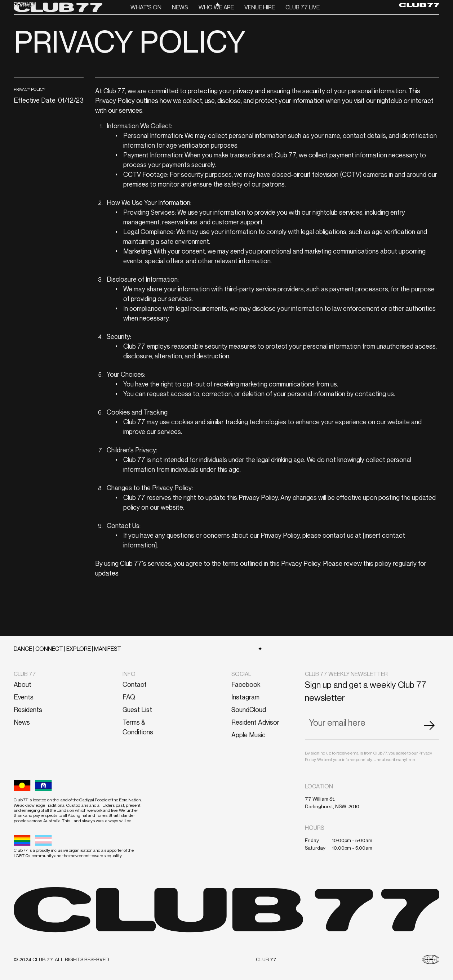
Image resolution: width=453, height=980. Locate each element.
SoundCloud (249, 710)
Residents (28, 710)
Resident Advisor (255, 722)
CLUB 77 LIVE (303, 7)
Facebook (246, 684)
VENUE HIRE (260, 7)
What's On (146, 7)
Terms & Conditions (138, 727)
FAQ (129, 697)
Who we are (216, 7)
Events (24, 697)
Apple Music (248, 735)
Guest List (137, 710)
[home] (58, 7)
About (23, 684)
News (180, 7)
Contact (135, 684)
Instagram (245, 697)
